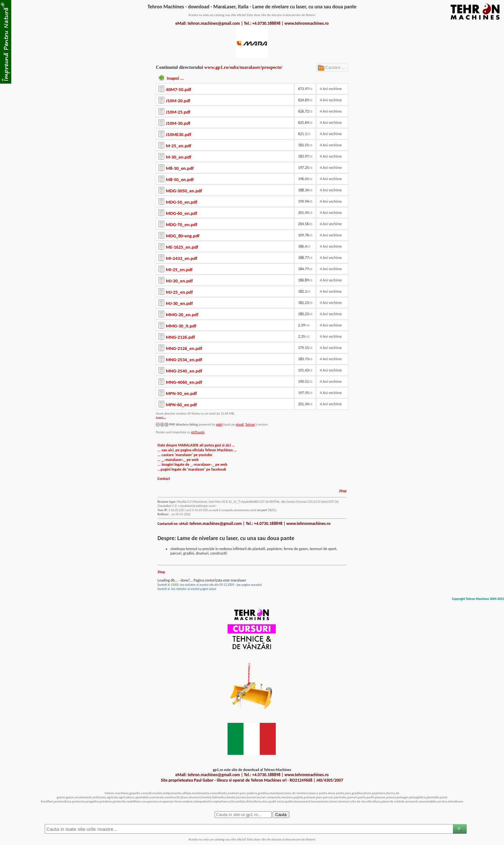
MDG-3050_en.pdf (184, 191)
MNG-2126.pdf (180, 337)
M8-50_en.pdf (180, 179)
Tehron (250, 424)
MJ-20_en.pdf (179, 281)
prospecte (271, 67)
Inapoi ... (175, 78)
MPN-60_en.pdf (181, 405)
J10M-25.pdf (178, 112)
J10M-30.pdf (178, 123)
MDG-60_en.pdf (182, 213)
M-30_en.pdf (179, 157)
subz (234, 67)
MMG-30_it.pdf (181, 326)
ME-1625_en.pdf (182, 247)
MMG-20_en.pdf (182, 315)
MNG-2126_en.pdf (184, 348)
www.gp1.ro (216, 67)
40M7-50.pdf (179, 89)
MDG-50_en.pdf (182, 202)
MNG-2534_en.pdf (184, 360)
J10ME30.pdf (179, 134)
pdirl (219, 424)
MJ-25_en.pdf (179, 292)
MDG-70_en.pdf (182, 225)
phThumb (198, 432)
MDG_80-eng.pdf (183, 236)
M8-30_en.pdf (180, 168)
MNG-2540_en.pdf (184, 371)
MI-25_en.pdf (179, 270)
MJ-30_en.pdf (179, 303)
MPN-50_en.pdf (181, 393)
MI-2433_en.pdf (182, 258)
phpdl (240, 424)
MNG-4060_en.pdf (184, 382)
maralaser (250, 67)
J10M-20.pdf (178, 101)
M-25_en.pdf (179, 146)
